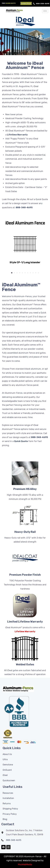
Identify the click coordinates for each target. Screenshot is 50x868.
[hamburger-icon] (45, 11)
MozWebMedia (25, 864)
